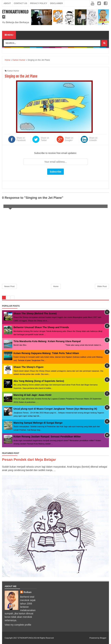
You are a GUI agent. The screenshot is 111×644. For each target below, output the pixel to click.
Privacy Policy (38, 3)
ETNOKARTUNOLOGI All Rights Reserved (36, 638)
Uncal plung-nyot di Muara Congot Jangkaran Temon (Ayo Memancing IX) (55, 409)
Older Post (102, 286)
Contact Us (21, 3)
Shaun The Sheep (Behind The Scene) (35, 313)
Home (56, 286)
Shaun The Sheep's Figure (28, 367)
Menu (9, 35)
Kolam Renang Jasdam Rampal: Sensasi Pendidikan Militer (47, 437)
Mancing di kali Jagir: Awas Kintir (33, 395)
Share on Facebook (21, 139)
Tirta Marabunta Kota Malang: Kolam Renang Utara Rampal (47, 341)
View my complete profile (18, 625)
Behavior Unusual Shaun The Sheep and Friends (41, 327)
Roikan (28, 592)
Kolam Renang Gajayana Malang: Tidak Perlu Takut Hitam (46, 353)
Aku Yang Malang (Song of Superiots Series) (39, 381)
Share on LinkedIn (93, 139)
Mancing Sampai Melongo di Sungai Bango (38, 423)
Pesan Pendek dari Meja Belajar (29, 459)
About (7, 3)
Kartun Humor (13, 71)
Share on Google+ (69, 139)
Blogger (103, 638)
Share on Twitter (45, 139)
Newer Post (9, 286)
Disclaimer (57, 3)
